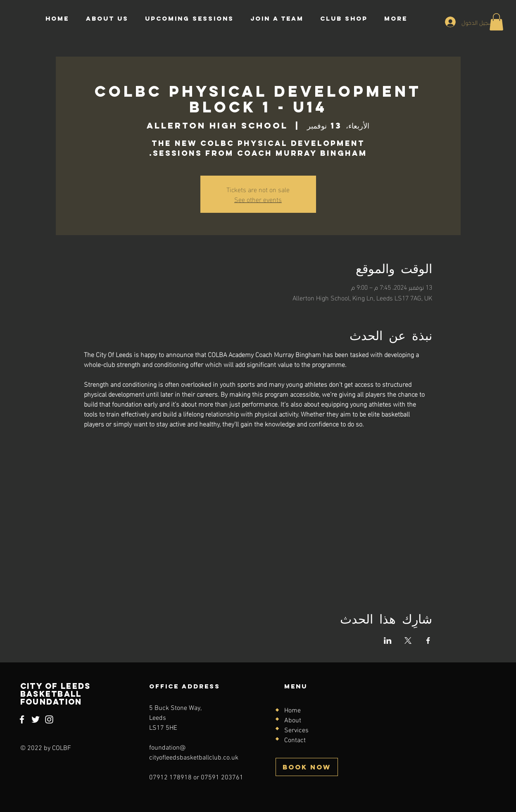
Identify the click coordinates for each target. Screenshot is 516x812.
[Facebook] (22, 719)
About (293, 721)
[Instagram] (49, 719)
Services (296, 731)
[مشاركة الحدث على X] (408, 641)
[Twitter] (36, 719)
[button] (496, 22)
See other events (258, 199)
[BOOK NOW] (307, 767)
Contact (295, 741)
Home (292, 711)
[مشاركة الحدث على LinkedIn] (388, 641)
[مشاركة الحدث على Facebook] (428, 641)
